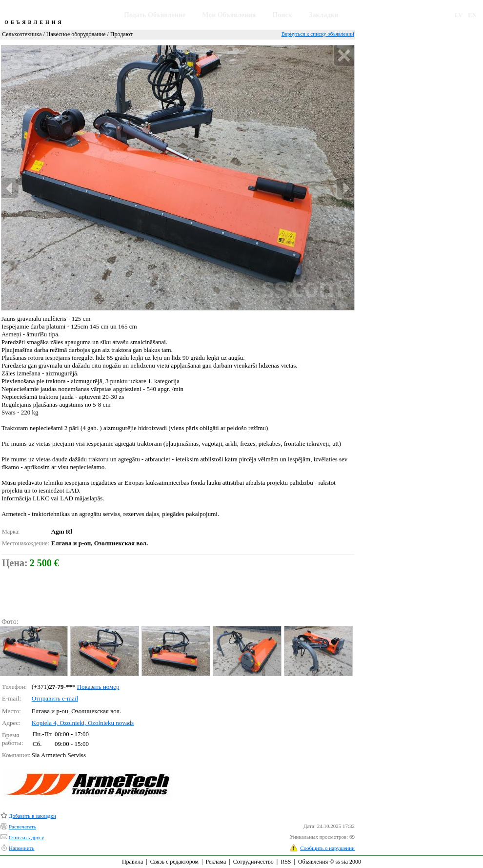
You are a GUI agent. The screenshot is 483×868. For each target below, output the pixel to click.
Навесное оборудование (76, 34)
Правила (132, 862)
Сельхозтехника (22, 34)
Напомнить (21, 848)
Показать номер (98, 687)
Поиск (282, 15)
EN (472, 15)
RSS (286, 862)
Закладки (324, 15)
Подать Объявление (155, 15)
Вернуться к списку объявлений (318, 34)
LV (459, 15)
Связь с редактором (174, 862)
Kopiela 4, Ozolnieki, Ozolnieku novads (83, 723)
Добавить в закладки (32, 816)
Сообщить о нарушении (327, 848)
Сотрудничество (253, 862)
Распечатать (22, 827)
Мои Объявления (229, 15)
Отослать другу (26, 837)
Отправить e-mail (55, 698)
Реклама (216, 862)
